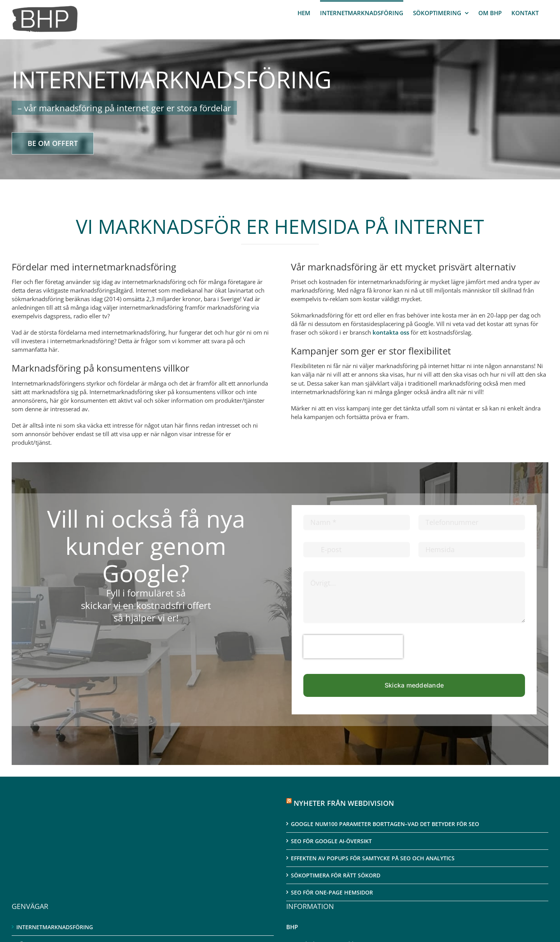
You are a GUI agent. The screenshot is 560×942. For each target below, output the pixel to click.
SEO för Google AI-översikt (331, 841)
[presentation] (353, 647)
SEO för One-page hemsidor (332, 892)
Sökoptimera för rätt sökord (336, 875)
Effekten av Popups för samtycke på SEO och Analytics (373, 858)
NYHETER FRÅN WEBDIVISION (344, 803)
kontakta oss (391, 332)
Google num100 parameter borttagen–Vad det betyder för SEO (385, 824)
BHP (292, 927)
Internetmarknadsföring (55, 927)
